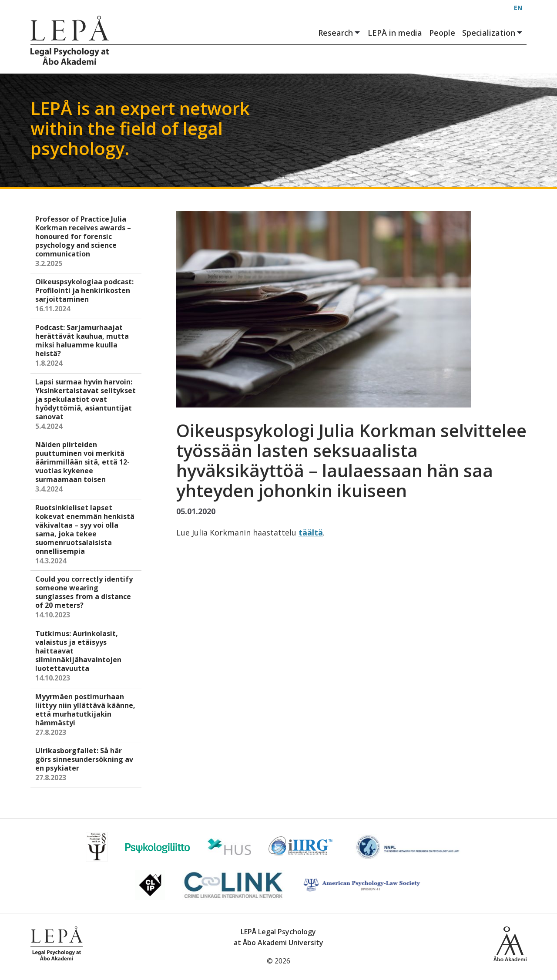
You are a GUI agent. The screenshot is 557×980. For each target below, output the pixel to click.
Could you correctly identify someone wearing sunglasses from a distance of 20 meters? (87, 598)
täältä (311, 532)
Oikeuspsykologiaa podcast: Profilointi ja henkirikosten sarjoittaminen (87, 296)
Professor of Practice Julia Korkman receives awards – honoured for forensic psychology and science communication (87, 242)
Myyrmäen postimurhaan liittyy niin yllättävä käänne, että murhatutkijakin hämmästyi (87, 715)
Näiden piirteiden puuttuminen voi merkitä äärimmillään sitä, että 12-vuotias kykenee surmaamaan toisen (87, 467)
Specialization (493, 33)
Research (339, 33)
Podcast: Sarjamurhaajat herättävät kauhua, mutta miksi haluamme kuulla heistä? (87, 346)
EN (518, 8)
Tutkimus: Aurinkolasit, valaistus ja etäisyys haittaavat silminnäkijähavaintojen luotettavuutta (87, 656)
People (442, 33)
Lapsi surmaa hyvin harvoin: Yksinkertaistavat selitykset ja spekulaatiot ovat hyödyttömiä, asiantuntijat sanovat (87, 405)
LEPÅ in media (395, 33)
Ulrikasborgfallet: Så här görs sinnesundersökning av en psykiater (87, 765)
